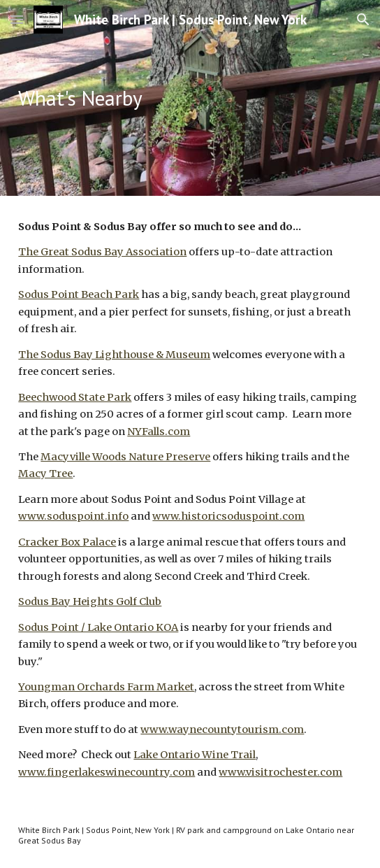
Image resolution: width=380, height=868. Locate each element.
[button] (17, 19)
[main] (190, 98)
